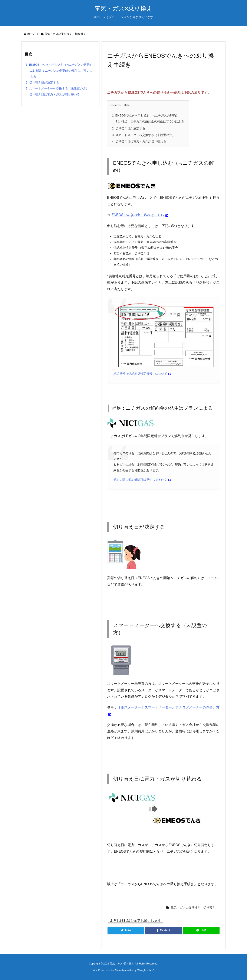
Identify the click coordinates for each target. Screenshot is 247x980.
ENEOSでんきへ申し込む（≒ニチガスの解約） (145, 115)
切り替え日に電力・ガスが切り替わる (139, 141)
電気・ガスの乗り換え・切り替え (65, 34)
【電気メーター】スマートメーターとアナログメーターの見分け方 (168, 707)
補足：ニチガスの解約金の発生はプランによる (150, 121)
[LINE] (201, 930)
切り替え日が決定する (129, 128)
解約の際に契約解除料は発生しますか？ (140, 480)
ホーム (31, 34)
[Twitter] (126, 930)
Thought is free (145, 970)
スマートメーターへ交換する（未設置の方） (144, 135)
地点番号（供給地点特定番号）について (140, 374)
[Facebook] (163, 930)
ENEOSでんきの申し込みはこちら (138, 215)
